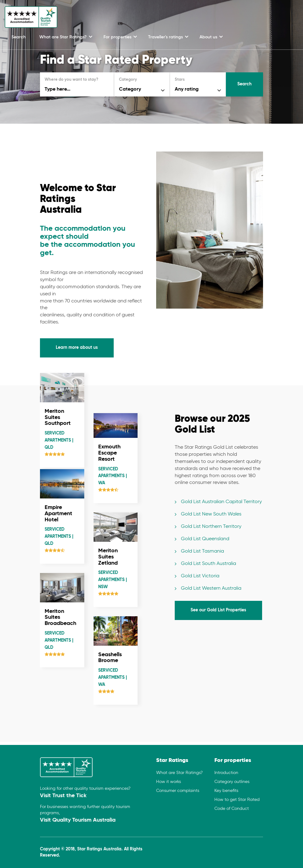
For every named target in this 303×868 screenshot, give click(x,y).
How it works (169, 782)
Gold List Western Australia (211, 588)
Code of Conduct (232, 809)
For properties (118, 37)
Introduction (226, 773)
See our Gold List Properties (218, 610)
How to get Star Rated (237, 800)
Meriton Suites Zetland (108, 557)
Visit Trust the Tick (63, 796)
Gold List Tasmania (202, 551)
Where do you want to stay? (71, 80)
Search (19, 37)
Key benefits (226, 791)
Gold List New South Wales (211, 514)
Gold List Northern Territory (211, 527)
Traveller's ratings (166, 37)
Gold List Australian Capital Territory (221, 502)
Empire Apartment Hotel (58, 514)
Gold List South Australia (209, 564)
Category (128, 80)
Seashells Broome (110, 658)
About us (209, 37)
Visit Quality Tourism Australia (78, 820)
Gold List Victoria (200, 576)
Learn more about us (77, 348)
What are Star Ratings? (64, 37)
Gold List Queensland (205, 539)
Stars (180, 80)
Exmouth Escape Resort (109, 453)
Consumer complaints (178, 791)
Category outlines (232, 782)
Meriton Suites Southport (58, 417)
